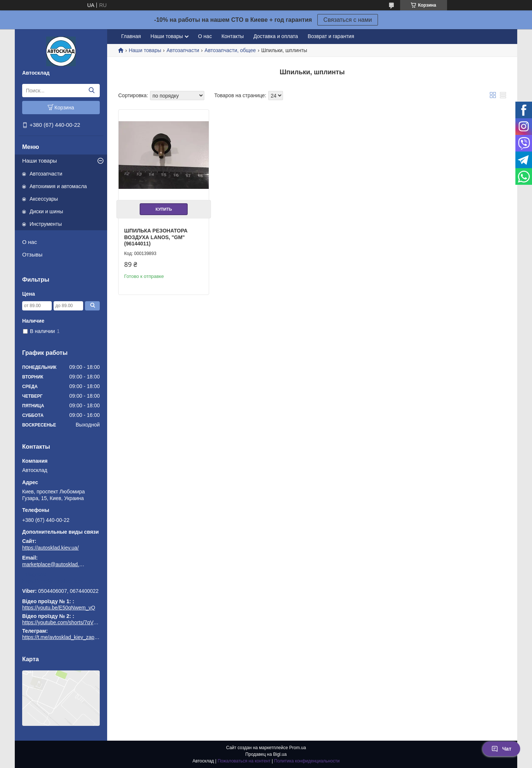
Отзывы (32, 254)
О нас (30, 242)
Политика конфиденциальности (307, 761)
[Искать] (91, 91)
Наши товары (40, 161)
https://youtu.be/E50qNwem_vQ (59, 608)
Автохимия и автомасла (58, 186)
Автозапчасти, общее (230, 50)
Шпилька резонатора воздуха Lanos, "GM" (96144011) (156, 237)
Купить (164, 209)
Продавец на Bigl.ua (266, 754)
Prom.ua (298, 748)
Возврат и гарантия (331, 36)
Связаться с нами (347, 20)
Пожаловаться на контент (244, 761)
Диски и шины (46, 211)
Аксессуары (44, 199)
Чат (501, 749)
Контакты (232, 36)
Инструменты (46, 224)
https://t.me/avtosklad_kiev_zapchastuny (61, 581)
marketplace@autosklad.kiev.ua (54, 564)
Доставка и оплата (276, 36)
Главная (131, 36)
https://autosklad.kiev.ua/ (50, 548)
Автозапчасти (46, 174)
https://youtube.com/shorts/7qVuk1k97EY (69, 622)
